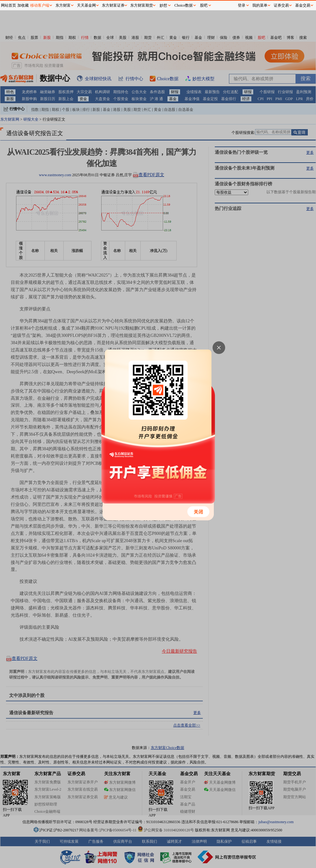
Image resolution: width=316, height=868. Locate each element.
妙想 (163, 5)
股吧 (204, 5)
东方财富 (63, 5)
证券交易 (281, 5)
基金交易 (303, 5)
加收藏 (23, 5)
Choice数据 (184, 5)
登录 (242, 5)
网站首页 (9, 5)
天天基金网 (86, 5)
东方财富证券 (113, 5)
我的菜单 (260, 5)
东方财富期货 (142, 5)
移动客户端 (40, 5)
